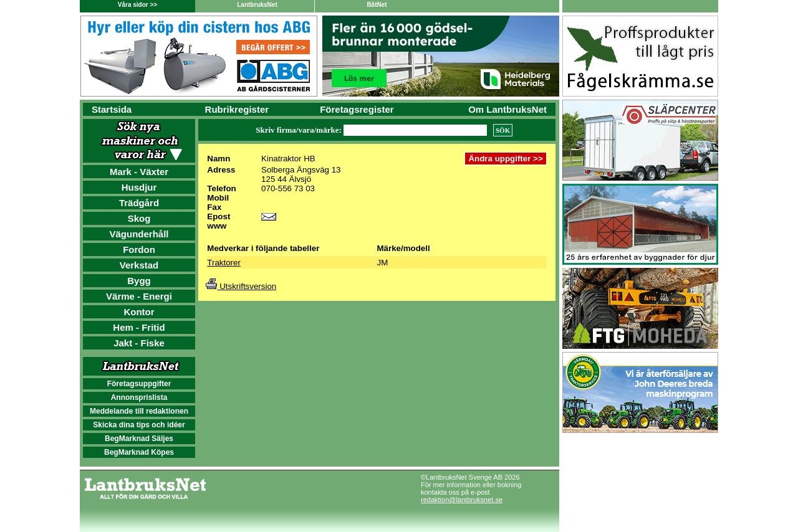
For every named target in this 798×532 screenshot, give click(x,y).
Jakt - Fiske (139, 343)
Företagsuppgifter (139, 384)
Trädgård (139, 203)
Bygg (139, 281)
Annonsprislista (139, 397)
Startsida (112, 109)
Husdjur (139, 187)
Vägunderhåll (139, 234)
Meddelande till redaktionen (139, 411)
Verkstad (139, 265)
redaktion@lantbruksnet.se (462, 500)
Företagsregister (357, 109)
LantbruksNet (257, 5)
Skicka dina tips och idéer (139, 425)
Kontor (139, 312)
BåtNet (377, 5)
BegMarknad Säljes (139, 439)
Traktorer (224, 263)
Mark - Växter (139, 172)
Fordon (139, 249)
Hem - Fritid (139, 327)
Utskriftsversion (241, 286)
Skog (139, 218)
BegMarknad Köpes (139, 452)
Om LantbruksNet (507, 109)
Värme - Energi (139, 296)
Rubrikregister (237, 109)
